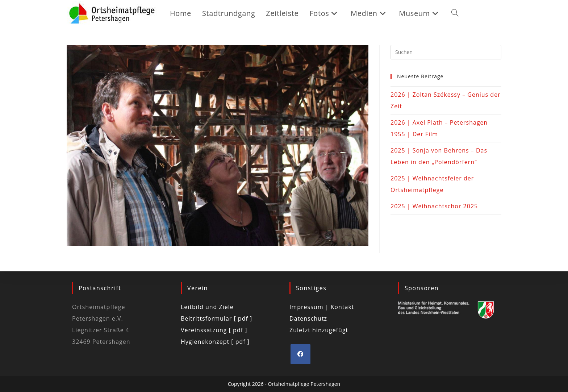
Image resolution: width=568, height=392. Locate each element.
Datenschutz (308, 318)
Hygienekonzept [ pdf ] (215, 342)
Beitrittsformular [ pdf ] (216, 318)
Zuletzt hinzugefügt (319, 330)
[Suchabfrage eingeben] (446, 52)
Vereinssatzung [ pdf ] (214, 330)
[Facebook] (300, 354)
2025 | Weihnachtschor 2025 (434, 206)
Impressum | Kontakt (322, 307)
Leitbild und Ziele (207, 307)
